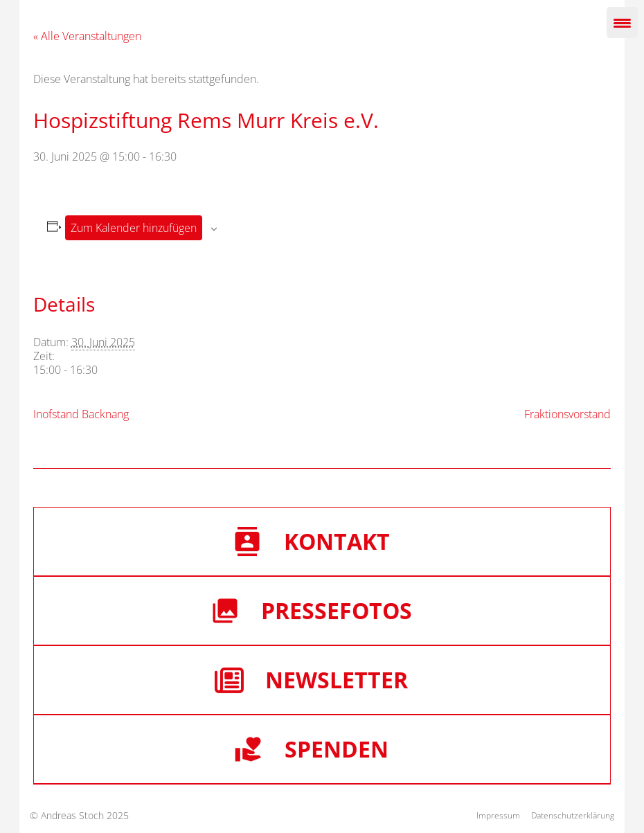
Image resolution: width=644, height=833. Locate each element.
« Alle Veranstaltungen (87, 36)
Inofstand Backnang (81, 414)
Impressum (498, 815)
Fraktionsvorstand (567, 414)
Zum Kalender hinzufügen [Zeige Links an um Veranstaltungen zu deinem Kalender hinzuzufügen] (134, 228)
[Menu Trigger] (622, 23)
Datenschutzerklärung (573, 815)
